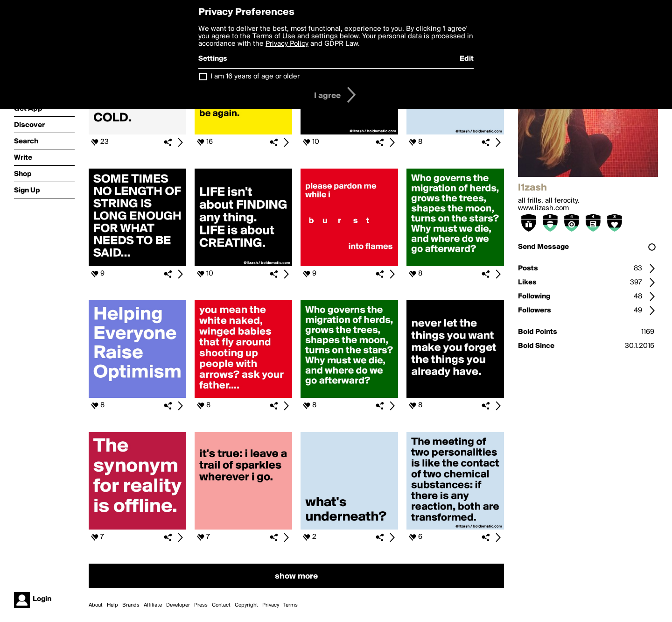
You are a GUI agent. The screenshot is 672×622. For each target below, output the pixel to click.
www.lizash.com (543, 208)
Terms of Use (274, 36)
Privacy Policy (287, 44)
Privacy (271, 605)
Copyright (246, 605)
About (96, 605)
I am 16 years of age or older (255, 77)
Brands (131, 605)
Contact (221, 605)
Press (201, 605)
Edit (467, 59)
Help (112, 605)
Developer (178, 605)
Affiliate (153, 605)
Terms (290, 605)
